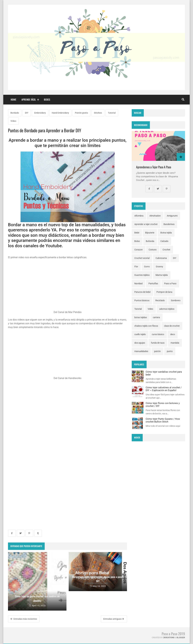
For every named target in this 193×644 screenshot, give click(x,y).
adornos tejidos (167, 309)
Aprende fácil (30, 100)
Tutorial (112, 113)
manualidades (141, 351)
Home (13, 99)
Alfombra (139, 216)
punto (170, 351)
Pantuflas (153, 283)
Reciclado (160, 300)
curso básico (158, 334)
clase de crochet (172, 326)
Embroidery (40, 113)
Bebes (47, 99)
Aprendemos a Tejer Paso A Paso (154, 167)
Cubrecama (161, 258)
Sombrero (176, 300)
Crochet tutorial (142, 258)
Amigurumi (172, 216)
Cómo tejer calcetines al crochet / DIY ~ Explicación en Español (164, 389)
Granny (159, 267)
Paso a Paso (170, 283)
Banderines (169, 224)
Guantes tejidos (142, 275)
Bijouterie (150, 233)
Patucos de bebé (142, 292)
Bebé (137, 233)
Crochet (166, 250)
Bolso (137, 241)
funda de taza (158, 343)
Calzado (164, 241)
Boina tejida (166, 233)
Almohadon (155, 216)
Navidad (138, 283)
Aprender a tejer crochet (146, 224)
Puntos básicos (142, 300)
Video (13, 121)
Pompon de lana (164, 292)
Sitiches (98, 113)
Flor (136, 267)
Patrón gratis (81, 113)
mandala (175, 343)
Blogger (181, 638)
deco (173, 334)
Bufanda (150, 241)
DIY (27, 113)
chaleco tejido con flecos (146, 326)
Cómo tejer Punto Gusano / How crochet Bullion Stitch (163, 420)
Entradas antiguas (114, 619)
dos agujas (140, 343)
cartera (156, 317)
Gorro (147, 267)
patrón (157, 351)
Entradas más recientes (24, 619)
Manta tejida (162, 275)
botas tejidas (141, 317)
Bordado (15, 113)
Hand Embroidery (60, 113)
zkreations (169, 638)
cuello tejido (140, 334)
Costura (153, 250)
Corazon (139, 250)
